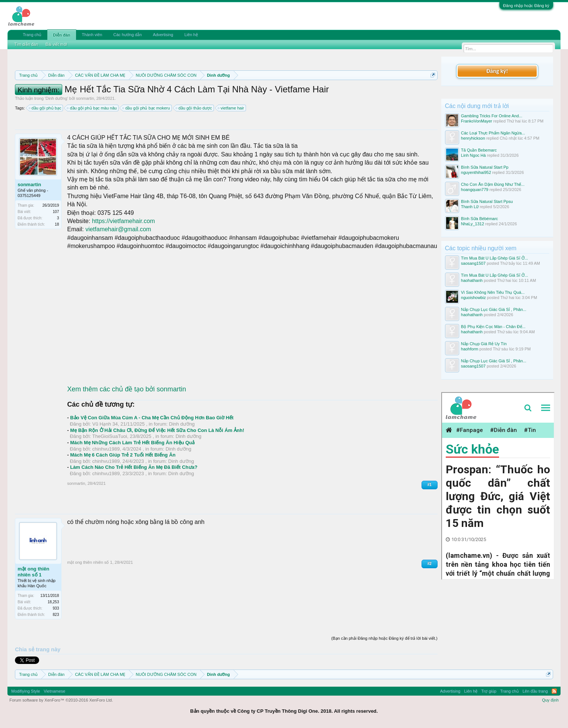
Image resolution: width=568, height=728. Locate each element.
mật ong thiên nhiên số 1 (33, 572)
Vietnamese (54, 691)
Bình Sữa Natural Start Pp (485, 167)
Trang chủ (32, 35)
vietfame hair (231, 108)
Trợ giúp (489, 691)
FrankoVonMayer (477, 121)
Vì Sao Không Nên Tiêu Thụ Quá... (493, 292)
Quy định (550, 700)
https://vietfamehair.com (124, 221)
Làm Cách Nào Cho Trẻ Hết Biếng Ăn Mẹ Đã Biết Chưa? (134, 467)
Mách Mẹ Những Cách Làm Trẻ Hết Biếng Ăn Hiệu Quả (132, 443)
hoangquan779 (475, 190)
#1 (430, 485)
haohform (470, 349)
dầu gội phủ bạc (45, 108)
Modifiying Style (26, 691)
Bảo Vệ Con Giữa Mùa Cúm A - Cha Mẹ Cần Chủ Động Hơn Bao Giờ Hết (152, 418)
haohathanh (472, 280)
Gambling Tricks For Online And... (492, 116)
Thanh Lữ (470, 207)
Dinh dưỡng (56, 98)
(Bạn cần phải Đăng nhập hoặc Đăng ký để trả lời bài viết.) (384, 638)
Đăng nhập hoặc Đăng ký (526, 6)
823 (56, 615)
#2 (430, 564)
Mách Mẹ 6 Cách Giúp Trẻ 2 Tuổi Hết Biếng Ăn (123, 455)
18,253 (53, 602)
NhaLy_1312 (473, 224)
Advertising (163, 35)
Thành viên (92, 35)
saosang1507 (473, 263)
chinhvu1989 (106, 449)
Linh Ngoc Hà (474, 155)
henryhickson (473, 138)
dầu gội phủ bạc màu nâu (92, 108)
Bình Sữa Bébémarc (479, 219)
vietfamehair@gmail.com (118, 229)
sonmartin (85, 98)
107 (56, 212)
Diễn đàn (61, 35)
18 (57, 224)
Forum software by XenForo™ (61, 700)
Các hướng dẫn (127, 35)
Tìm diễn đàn (26, 44)
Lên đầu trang (535, 691)
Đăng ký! (497, 71)
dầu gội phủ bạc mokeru (146, 108)
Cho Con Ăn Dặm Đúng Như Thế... (493, 184)
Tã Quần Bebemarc (479, 150)
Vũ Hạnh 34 (105, 424)
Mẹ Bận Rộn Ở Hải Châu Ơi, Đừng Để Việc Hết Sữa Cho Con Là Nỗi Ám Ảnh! (157, 430)
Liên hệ (191, 35)
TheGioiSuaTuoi (110, 436)
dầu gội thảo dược (194, 108)
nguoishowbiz (474, 298)
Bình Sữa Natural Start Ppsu (487, 201)
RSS (554, 691)
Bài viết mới (56, 44)
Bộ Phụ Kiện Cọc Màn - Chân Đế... (493, 327)
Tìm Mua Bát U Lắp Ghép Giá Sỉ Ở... (495, 258)
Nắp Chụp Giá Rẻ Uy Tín (484, 344)
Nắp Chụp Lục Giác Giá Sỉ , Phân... (494, 309)
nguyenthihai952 (476, 172)
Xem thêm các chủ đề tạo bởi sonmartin (127, 389)
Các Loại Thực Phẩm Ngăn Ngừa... (493, 133)
